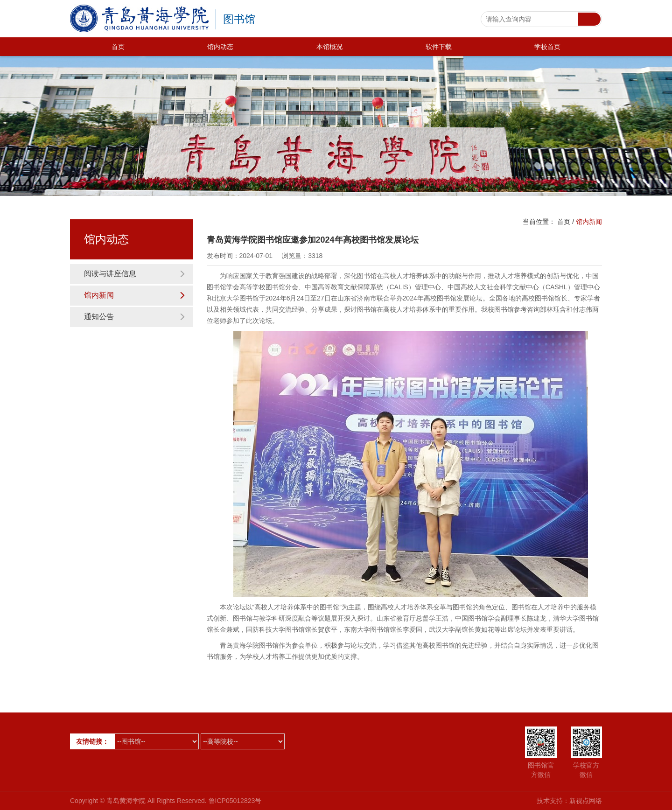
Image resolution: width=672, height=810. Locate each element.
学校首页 (547, 47)
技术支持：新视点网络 (569, 801)
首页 (118, 47)
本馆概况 (329, 47)
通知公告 (135, 317)
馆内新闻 (135, 295)
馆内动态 (220, 47)
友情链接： (92, 741)
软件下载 (439, 47)
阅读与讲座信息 (135, 274)
